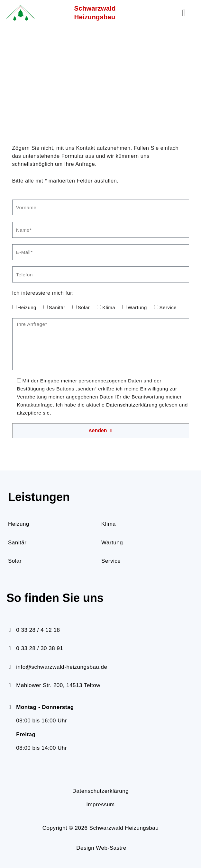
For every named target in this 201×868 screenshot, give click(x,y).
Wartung (137, 307)
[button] (184, 13)
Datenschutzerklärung (132, 405)
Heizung (27, 307)
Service (168, 307)
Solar (84, 307)
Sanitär (57, 307)
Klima (109, 307)
